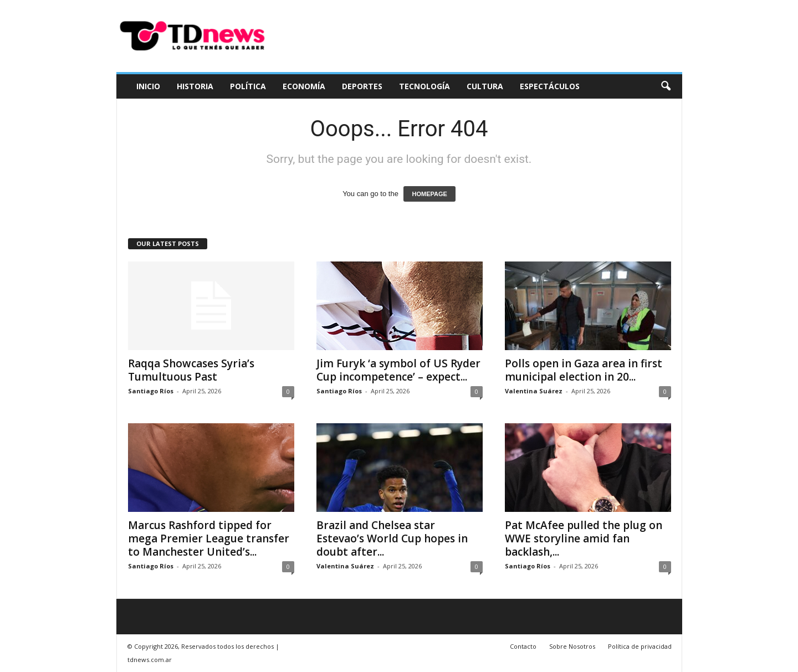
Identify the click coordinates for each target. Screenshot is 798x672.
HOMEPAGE (429, 194)
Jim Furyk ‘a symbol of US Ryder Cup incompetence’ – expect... (398, 370)
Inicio (148, 86)
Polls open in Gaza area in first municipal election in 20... (584, 370)
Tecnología (424, 86)
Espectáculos (550, 86)
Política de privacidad (640, 646)
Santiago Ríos (151, 391)
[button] (666, 86)
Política (248, 86)
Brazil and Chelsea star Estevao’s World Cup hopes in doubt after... (392, 538)
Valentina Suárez (534, 391)
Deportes (362, 86)
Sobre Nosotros (572, 646)
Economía (304, 86)
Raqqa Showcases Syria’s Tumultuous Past (191, 370)
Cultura (485, 86)
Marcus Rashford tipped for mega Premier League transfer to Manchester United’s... (209, 538)
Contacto (523, 646)
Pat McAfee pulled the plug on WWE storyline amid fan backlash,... (584, 538)
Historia (195, 86)
